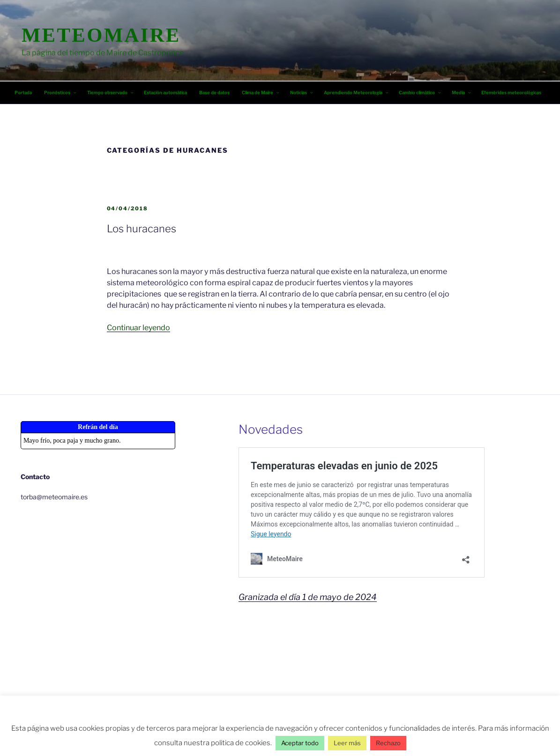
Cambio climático (420, 93)
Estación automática (165, 93)
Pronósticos (61, 93)
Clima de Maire (261, 93)
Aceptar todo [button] (300, 743)
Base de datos (214, 93)
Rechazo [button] (388, 743)
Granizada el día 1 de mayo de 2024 (308, 597)
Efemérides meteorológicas (511, 93)
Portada (23, 93)
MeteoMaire (101, 35)
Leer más (347, 743)
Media (462, 93)
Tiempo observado (111, 93)
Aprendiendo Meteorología (357, 93)
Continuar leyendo (138, 328)
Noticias (302, 93)
